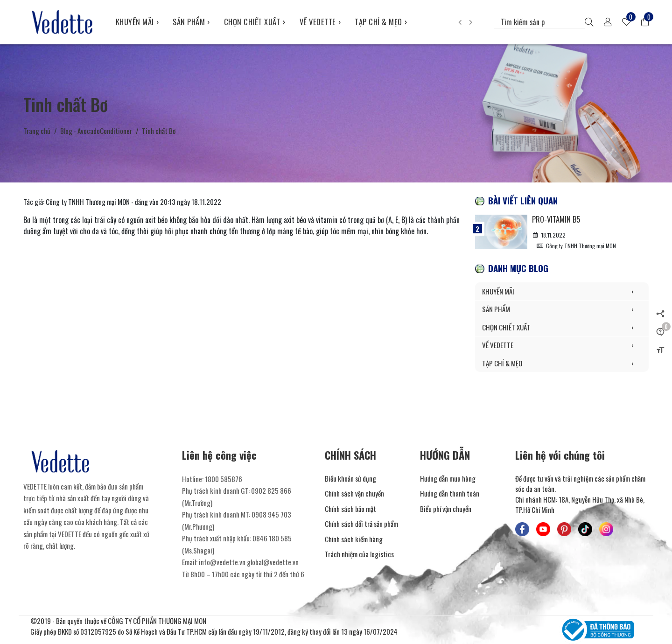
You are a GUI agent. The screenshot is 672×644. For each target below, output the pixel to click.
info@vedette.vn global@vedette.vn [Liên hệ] (249, 562)
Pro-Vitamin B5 (556, 219)
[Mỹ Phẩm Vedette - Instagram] (606, 529)
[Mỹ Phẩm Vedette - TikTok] (585, 529)
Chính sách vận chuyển (354, 493)
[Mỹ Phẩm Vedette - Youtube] (543, 529)
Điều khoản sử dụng (350, 478)
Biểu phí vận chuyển (446, 509)
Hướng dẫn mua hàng (448, 478)
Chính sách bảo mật (350, 509)
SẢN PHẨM (191, 22)
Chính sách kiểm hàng (354, 539)
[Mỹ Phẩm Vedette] (63, 22)
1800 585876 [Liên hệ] (224, 479)
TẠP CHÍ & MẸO (381, 22)
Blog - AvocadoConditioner (96, 131)
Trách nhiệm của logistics (359, 554)
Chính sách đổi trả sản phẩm (361, 524)
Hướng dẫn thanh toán (450, 493)
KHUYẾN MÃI (137, 22)
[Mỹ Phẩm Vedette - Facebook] (522, 529)
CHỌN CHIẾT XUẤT (255, 22)
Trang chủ (37, 131)
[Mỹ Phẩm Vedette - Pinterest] (564, 529)
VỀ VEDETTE (320, 22)
